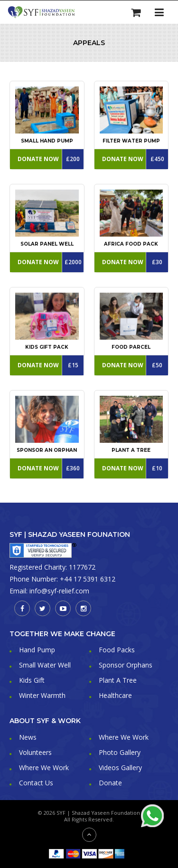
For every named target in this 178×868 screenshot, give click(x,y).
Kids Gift (32, 680)
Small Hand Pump (47, 141)
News (28, 737)
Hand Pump (37, 650)
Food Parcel (131, 347)
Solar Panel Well (47, 244)
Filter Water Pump (131, 141)
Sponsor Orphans (126, 665)
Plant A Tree (118, 680)
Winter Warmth (42, 695)
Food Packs (117, 650)
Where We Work (124, 737)
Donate (110, 783)
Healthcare (115, 695)
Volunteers (35, 752)
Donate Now (38, 159)
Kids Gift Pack (47, 347)
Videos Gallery (120, 768)
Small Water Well (45, 665)
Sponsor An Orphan (47, 450)
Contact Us (36, 783)
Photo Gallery (120, 752)
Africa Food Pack (131, 244)
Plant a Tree (131, 450)
